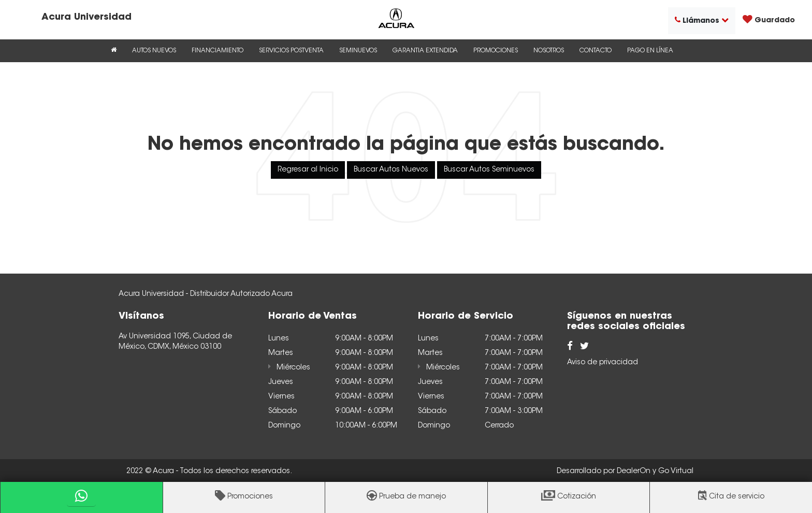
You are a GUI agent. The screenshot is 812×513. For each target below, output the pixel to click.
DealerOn (634, 472)
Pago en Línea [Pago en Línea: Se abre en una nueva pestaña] (650, 51)
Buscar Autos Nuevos (391, 170)
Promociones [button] (496, 51)
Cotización (577, 497)
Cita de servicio (737, 497)
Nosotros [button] (549, 51)
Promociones (250, 497)
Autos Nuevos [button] (154, 51)
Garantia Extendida (425, 51)
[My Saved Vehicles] (769, 21)
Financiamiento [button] (218, 51)
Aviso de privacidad (603, 363)
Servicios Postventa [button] (291, 51)
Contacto (596, 51)
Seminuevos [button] (358, 51)
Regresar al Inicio (308, 170)
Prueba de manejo (412, 497)
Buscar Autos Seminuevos (489, 170)
